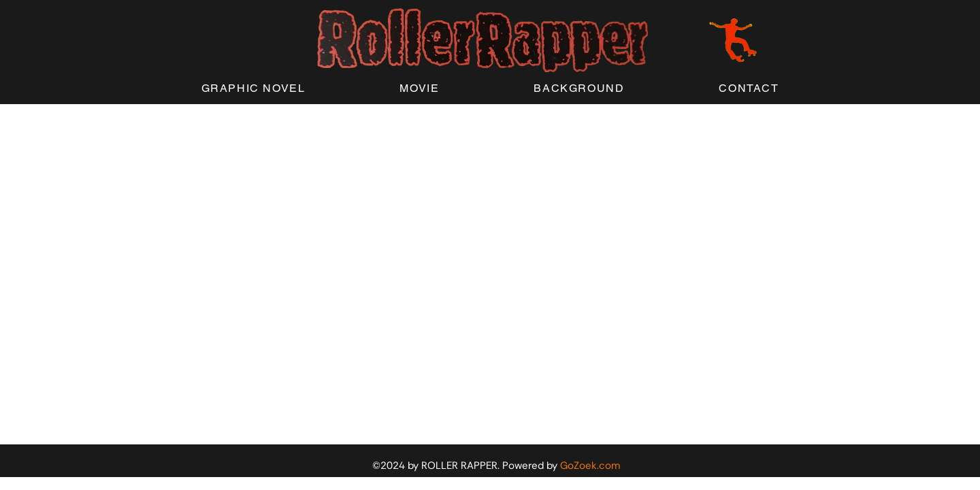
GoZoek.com (590, 465)
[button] (253, 89)
